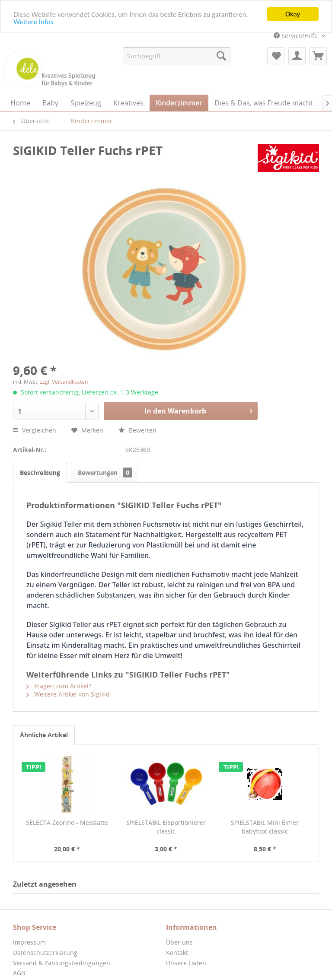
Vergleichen (35, 430)
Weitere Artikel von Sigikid (68, 694)
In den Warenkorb (198, 410)
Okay (293, 14)
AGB (19, 973)
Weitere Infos (33, 21)
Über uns (179, 942)
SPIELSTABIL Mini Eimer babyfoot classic (265, 827)
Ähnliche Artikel (44, 735)
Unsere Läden (186, 962)
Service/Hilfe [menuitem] (297, 36)
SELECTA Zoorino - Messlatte (67, 822)
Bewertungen (105, 472)
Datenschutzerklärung (45, 953)
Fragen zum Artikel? (59, 686)
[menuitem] (177, 56)
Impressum (29, 942)
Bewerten (137, 430)
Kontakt (177, 953)
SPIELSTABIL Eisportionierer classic (166, 827)
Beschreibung (40, 472)
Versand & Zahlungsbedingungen (62, 962)
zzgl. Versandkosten (64, 382)
